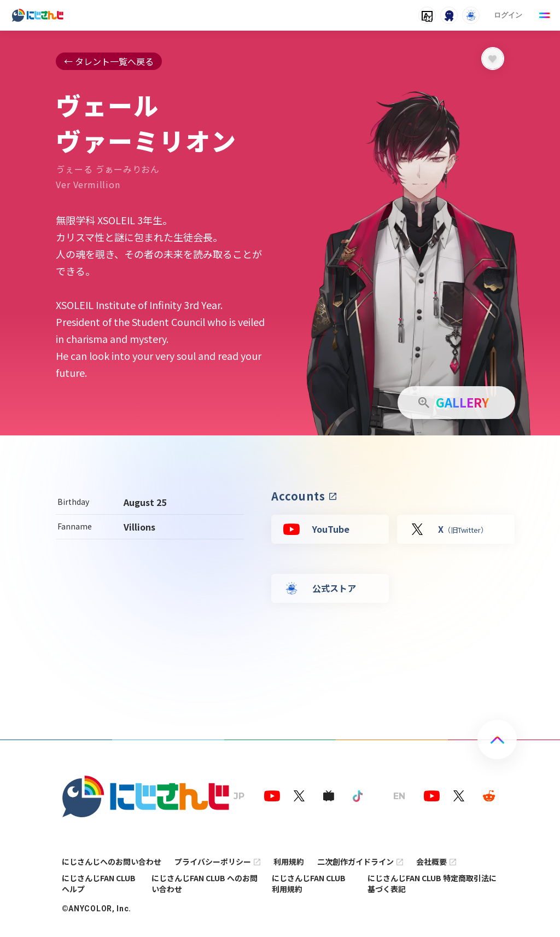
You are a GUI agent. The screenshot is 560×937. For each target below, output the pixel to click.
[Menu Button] (545, 15)
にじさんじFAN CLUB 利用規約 (309, 883)
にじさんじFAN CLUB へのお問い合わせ (205, 883)
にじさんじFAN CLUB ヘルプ (99, 883)
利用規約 (289, 862)
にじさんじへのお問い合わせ (112, 862)
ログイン (508, 15)
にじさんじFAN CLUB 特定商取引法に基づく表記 (432, 883)
